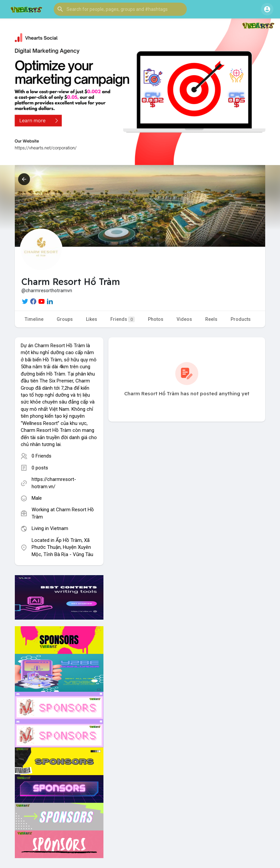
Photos (156, 319)
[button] (120, 9)
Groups (65, 319)
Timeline (34, 319)
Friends (123, 319)
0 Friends (42, 456)
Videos (184, 319)
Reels (211, 319)
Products (241, 319)
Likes (92, 319)
